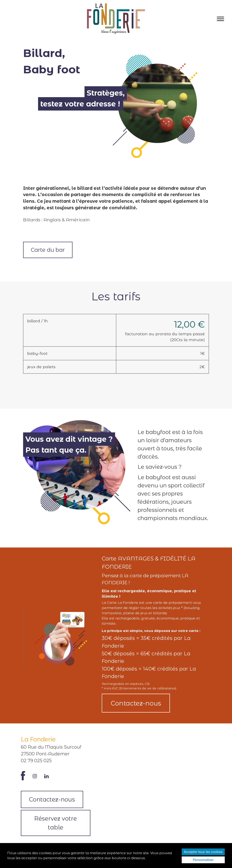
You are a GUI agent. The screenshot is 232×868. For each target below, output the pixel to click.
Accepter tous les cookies (203, 852)
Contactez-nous (136, 703)
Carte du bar (48, 250)
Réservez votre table (56, 823)
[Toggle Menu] (220, 19)
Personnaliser (203, 860)
